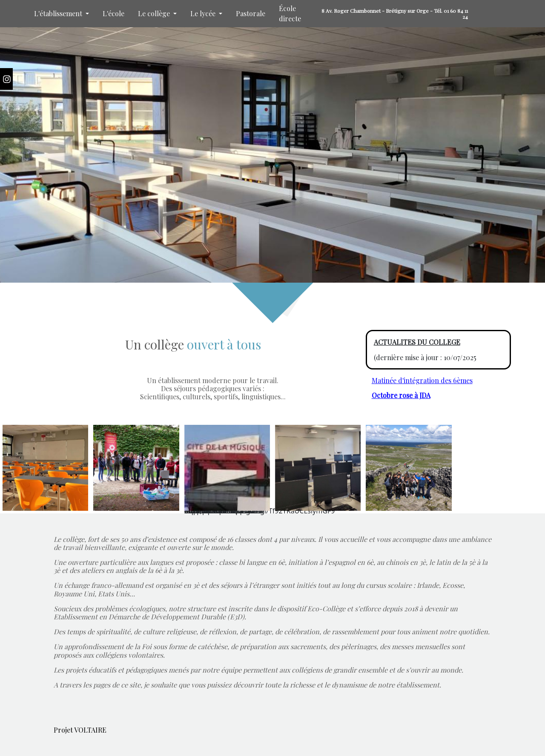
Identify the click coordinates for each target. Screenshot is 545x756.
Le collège (155, 13)
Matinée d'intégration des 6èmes (422, 380)
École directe (290, 13)
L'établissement (59, 13)
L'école (113, 13)
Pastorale (251, 13)
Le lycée (204, 13)
